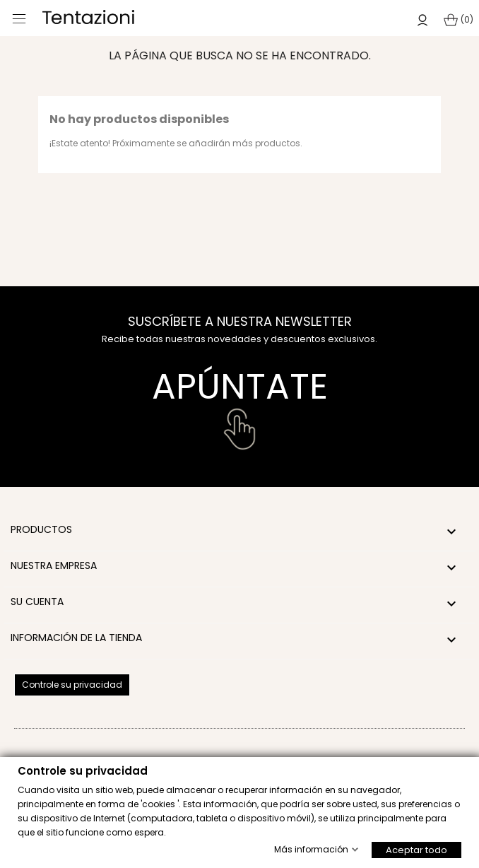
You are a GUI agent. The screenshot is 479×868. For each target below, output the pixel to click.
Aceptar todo (416, 849)
